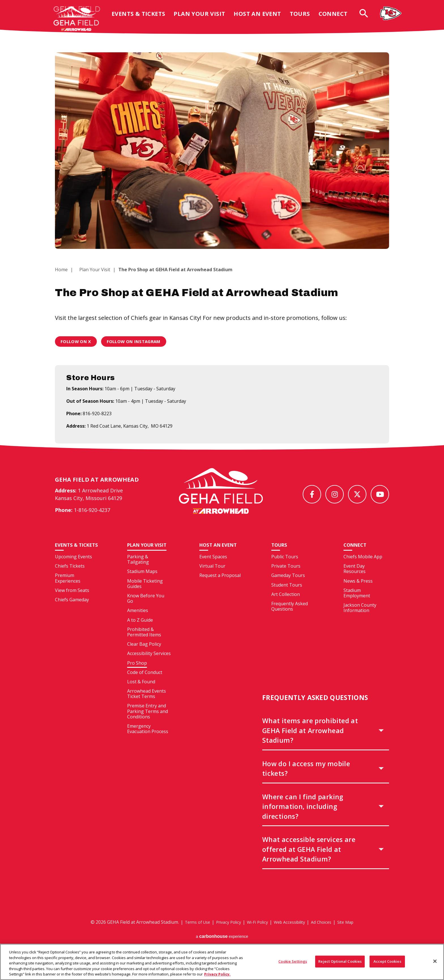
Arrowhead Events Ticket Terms (147, 704)
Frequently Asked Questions (290, 617)
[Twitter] (357, 495)
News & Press (358, 592)
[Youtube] (380, 495)
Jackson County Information (360, 618)
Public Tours (285, 567)
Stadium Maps (142, 582)
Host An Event (262, 18)
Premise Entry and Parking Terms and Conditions (148, 722)
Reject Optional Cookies (340, 964)
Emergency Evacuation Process (148, 739)
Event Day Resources (355, 579)
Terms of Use (189, 933)
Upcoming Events (73, 574)
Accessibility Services (149, 664)
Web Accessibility (292, 933)
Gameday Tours (288, 586)
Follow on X (77, 342)
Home (61, 270)
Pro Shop (137, 674)
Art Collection (286, 605)
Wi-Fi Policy (256, 933)
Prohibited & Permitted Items (144, 643)
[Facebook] (312, 495)
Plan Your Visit (204, 18)
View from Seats (72, 607)
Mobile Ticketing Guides (145, 594)
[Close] (435, 964)
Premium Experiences (68, 595)
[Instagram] (335, 495)
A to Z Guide (140, 631)
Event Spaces (213, 567)
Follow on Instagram (138, 342)
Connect (338, 18)
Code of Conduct (145, 683)
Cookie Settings (293, 964)
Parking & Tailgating (138, 570)
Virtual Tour (212, 577)
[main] (222, 246)
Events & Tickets (143, 18)
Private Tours (286, 577)
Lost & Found (141, 692)
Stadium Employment (357, 604)
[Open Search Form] (368, 17)
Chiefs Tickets (70, 583)
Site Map (354, 933)
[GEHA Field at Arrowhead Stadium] (221, 496)
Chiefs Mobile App (363, 567)
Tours (304, 18)
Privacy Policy (224, 933)
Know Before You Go (146, 609)
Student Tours (287, 596)
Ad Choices (327, 933)
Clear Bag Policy (144, 655)
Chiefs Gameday (72, 617)
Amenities (138, 621)
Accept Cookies (387, 964)
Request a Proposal (220, 586)
